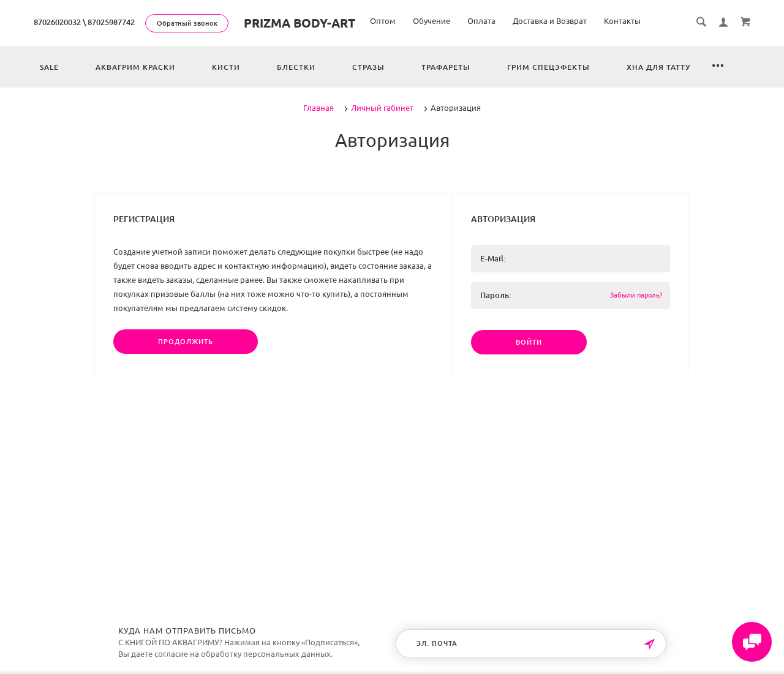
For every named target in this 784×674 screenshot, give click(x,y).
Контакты (622, 21)
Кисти (226, 67)
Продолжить (186, 342)
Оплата (481, 21)
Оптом (383, 21)
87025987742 (111, 22)
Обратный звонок (187, 23)
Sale (49, 67)
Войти (529, 342)
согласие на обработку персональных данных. (243, 654)
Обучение (432, 21)
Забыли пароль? (636, 295)
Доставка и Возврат (550, 21)
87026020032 (57, 22)
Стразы (368, 67)
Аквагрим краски (135, 67)
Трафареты (446, 67)
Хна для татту (658, 67)
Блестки (296, 67)
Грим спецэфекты (548, 67)
